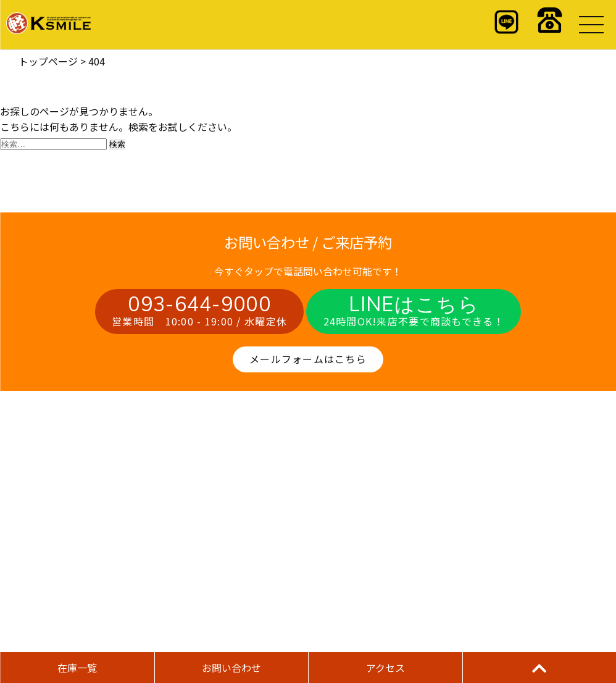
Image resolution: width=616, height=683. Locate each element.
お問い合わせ (231, 668)
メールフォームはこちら (308, 359)
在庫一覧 (77, 668)
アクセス (385, 668)
